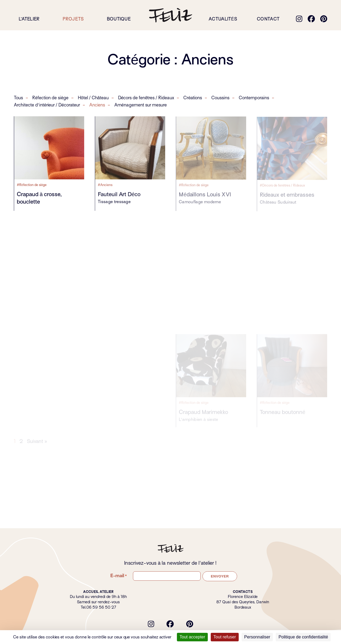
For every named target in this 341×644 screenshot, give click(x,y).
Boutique (119, 19)
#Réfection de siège (32, 185)
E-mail (119, 576)
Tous (18, 98)
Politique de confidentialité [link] (303, 637)
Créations (193, 98)
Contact (268, 19)
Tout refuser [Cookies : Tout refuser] (225, 637)
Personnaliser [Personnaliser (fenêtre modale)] (257, 637)
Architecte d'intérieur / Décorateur (47, 106)
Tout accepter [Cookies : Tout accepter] (192, 637)
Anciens (97, 106)
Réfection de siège (50, 98)
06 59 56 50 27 (101, 607)
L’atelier (29, 19)
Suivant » (37, 446)
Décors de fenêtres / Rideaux (146, 98)
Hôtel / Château (93, 98)
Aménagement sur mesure (141, 106)
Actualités (223, 19)
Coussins (220, 98)
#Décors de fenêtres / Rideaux (282, 187)
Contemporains (254, 98)
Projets (73, 19)
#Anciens (105, 186)
